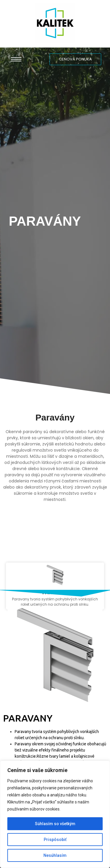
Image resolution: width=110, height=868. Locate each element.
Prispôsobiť (55, 840)
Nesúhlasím (55, 855)
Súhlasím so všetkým (55, 824)
